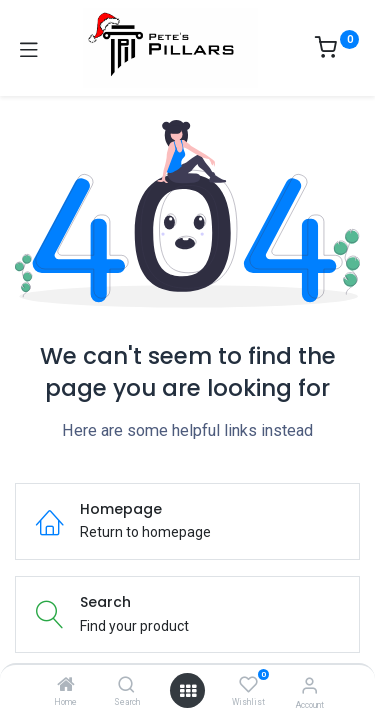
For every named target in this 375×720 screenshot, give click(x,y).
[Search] (126, 686)
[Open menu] (188, 691)
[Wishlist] (248, 685)
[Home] (66, 686)
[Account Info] (309, 685)
